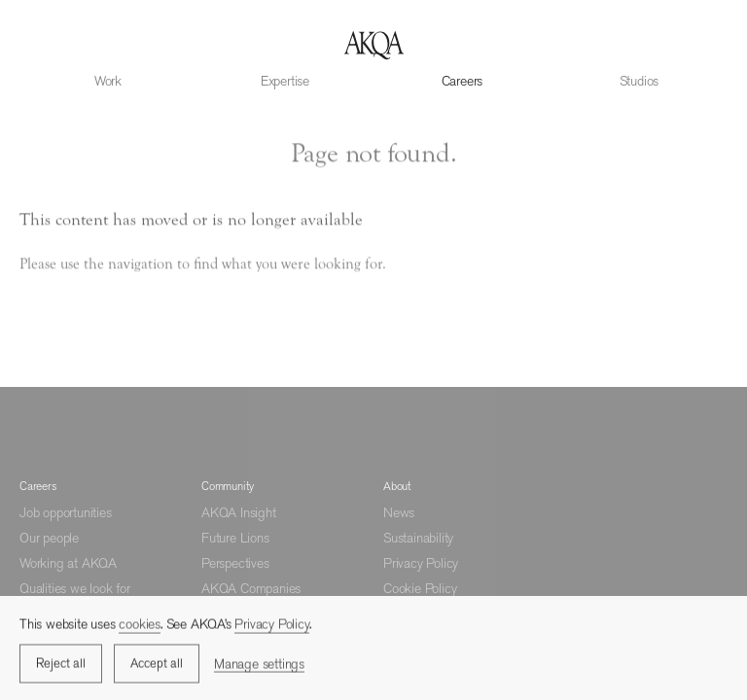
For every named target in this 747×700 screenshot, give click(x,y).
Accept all (157, 665)
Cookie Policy (420, 588)
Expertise (285, 81)
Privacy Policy (421, 563)
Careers (462, 81)
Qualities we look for (75, 588)
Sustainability (418, 538)
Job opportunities (66, 512)
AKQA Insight (239, 512)
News (399, 512)
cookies (140, 626)
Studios (640, 81)
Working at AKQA (68, 563)
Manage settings (259, 665)
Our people (49, 538)
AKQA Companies (251, 588)
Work (108, 81)
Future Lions (235, 538)
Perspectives (235, 563)
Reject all (61, 665)
